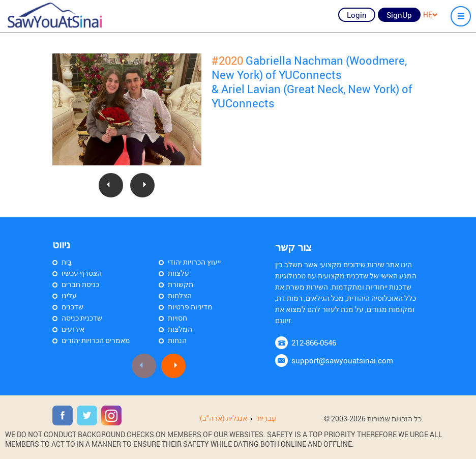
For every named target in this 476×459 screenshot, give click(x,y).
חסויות (177, 318)
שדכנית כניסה (82, 318)
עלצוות (178, 273)
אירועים (73, 329)
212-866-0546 (314, 342)
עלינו (69, 295)
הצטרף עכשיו (82, 273)
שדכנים (72, 307)
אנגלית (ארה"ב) (224, 418)
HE (430, 15)
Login (357, 15)
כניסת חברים (80, 284)
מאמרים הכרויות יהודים (96, 340)
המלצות (180, 329)
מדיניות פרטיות (190, 307)
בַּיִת (67, 262)
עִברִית (267, 418)
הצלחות (180, 295)
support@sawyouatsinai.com (342, 360)
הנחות (177, 340)
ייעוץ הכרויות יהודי (194, 262)
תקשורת (181, 284)
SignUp (399, 15)
